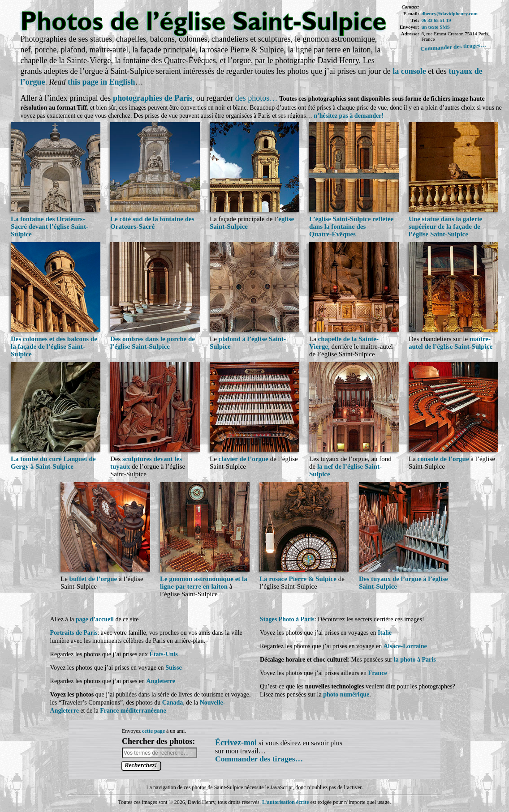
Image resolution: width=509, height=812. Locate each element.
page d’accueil (95, 619)
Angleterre (161, 681)
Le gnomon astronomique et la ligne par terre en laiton (204, 583)
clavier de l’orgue (244, 459)
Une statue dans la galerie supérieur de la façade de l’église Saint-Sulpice (445, 227)
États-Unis (164, 654)
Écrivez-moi (236, 743)
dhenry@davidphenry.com (449, 13)
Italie (385, 633)
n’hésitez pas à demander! (349, 116)
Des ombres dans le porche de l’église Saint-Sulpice (153, 343)
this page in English (101, 82)
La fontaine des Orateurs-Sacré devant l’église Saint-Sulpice (50, 227)
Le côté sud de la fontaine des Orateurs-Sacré (152, 223)
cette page (153, 731)
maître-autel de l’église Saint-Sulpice (451, 343)
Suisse (174, 668)
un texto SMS (436, 27)
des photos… (257, 98)
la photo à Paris (415, 660)
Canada (173, 703)
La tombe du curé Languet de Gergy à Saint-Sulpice (53, 463)
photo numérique (346, 694)
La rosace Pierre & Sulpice (298, 579)
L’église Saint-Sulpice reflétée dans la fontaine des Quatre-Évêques (351, 227)
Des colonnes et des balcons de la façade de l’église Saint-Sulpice (54, 346)
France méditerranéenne (133, 711)
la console (409, 71)
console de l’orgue (443, 459)
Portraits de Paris (74, 633)
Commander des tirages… (453, 47)
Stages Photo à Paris (287, 619)
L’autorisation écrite (286, 802)
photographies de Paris (153, 98)
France (378, 673)
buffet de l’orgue (93, 579)
